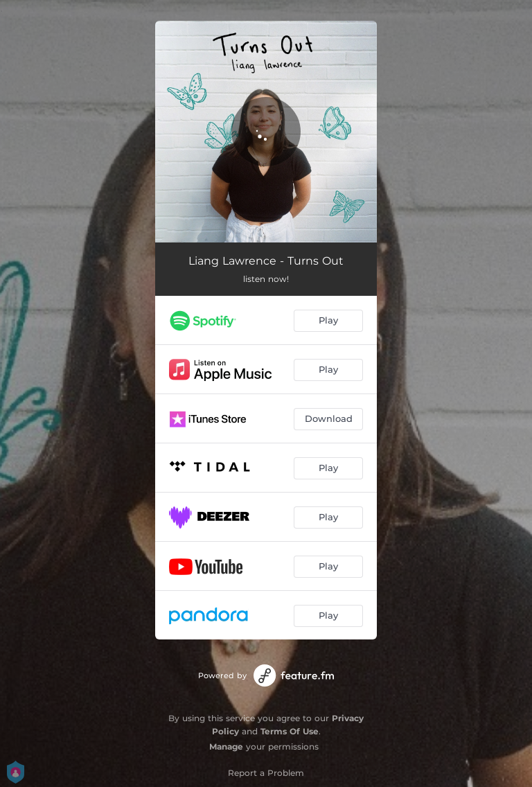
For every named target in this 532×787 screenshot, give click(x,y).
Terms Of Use (290, 731)
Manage (226, 746)
